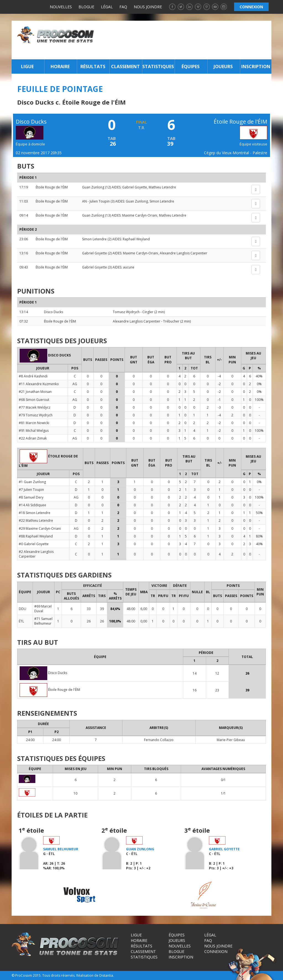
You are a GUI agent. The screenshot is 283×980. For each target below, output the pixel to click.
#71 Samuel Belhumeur (43, 621)
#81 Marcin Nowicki (34, 423)
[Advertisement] (184, 40)
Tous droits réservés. (59, 975)
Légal (107, 7)
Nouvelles (61, 7)
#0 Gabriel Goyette (34, 544)
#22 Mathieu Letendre (36, 520)
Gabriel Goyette (135, 187)
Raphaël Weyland (136, 239)
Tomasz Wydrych (126, 312)
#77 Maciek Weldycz (35, 407)
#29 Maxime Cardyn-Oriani (40, 528)
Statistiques (158, 66)
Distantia (106, 975)
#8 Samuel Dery (31, 497)
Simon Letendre (162, 201)
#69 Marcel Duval (43, 609)
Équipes (191, 66)
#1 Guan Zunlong (32, 482)
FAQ (123, 7)
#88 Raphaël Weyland (36, 536)
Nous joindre (148, 7)
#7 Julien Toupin (31, 490)
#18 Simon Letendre (35, 513)
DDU (23, 609)
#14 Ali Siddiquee (32, 505)
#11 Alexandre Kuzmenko (39, 384)
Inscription (256, 66)
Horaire (60, 66)
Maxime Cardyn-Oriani (140, 215)
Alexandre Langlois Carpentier (184, 253)
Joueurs (223, 66)
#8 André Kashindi (33, 376)
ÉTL (21, 621)
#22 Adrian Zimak (33, 438)
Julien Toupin (100, 201)
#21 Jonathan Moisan (35, 392)
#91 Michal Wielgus (34, 431)
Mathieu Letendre (162, 187)
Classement (125, 66)
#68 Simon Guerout (34, 400)
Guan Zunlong (93, 187)
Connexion (216, 951)
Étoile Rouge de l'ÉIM (52, 187)
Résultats (93, 66)
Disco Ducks (53, 312)
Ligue (27, 66)
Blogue (86, 7)
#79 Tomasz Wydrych (36, 415)
